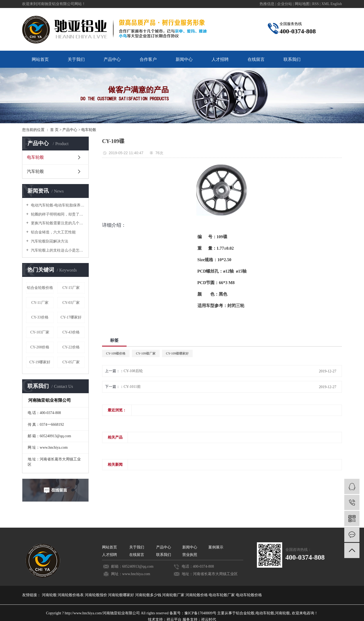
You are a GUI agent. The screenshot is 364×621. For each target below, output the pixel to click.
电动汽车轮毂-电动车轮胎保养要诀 (57, 205)
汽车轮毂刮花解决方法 (49, 241)
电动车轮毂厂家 (222, 595)
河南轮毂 (50, 595)
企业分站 (285, 4)
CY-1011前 (132, 387)
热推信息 (267, 4)
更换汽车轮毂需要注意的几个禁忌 (57, 223)
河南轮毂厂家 (174, 595)
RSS (315, 4)
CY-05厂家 (71, 362)
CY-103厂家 (40, 332)
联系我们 (292, 59)
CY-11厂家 (40, 303)
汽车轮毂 (35, 171)
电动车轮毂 (265, 613)
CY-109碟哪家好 (177, 353)
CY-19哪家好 (40, 362)
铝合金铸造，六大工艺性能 (53, 232)
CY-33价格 (40, 317)
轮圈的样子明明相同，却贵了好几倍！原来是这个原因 (57, 214)
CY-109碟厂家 (146, 353)
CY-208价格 (40, 347)
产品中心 (112, 59)
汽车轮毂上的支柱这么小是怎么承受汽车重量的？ (57, 250)
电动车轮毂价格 (249, 595)
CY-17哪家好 (71, 317)
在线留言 (256, 59)
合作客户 (148, 59)
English (336, 4)
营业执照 (190, 555)
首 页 (54, 130)
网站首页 (40, 59)
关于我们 (76, 59)
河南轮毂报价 (96, 595)
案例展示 (216, 547)
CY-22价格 (71, 347)
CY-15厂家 (71, 288)
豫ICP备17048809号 (200, 613)
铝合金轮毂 (245, 613)
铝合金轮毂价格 (40, 288)
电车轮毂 (89, 130)
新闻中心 (184, 59)
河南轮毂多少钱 (149, 595)
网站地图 (303, 4)
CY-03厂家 (71, 303)
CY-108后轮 (133, 371)
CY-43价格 (71, 332)
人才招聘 (220, 59)
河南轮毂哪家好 (122, 595)
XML (325, 4)
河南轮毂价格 (197, 595)
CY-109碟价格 (116, 353)
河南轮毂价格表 (71, 595)
